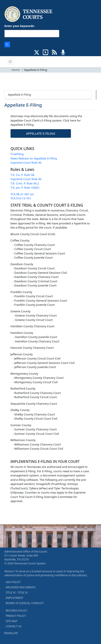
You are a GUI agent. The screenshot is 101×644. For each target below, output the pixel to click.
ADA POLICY (13, 582)
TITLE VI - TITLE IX (17, 593)
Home (16, 70)
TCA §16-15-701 (21, 198)
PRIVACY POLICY (16, 616)
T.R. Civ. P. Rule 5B (23, 175)
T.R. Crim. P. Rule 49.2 (25, 183)
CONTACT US (14, 626)
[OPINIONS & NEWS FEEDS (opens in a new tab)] (54, 52)
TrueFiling (17, 154)
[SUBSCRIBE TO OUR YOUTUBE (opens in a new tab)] (46, 52)
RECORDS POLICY (16, 611)
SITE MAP (12, 621)
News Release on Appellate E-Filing (34, 158)
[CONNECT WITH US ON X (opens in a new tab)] (37, 52)
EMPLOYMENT (14, 598)
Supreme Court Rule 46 (26, 163)
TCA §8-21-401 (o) (22, 194)
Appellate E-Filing (19, 95)
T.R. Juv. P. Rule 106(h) (25, 188)
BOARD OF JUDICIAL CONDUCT (25, 603)
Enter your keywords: (20, 26)
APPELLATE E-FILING (41, 133)
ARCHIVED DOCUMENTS (21, 587)
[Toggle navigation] (10, 62)
